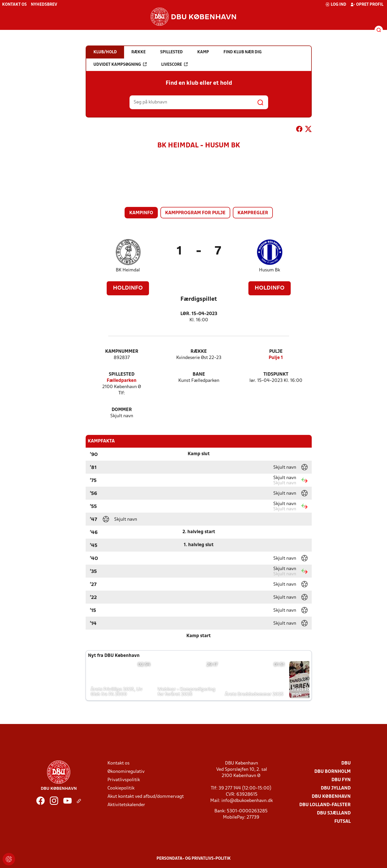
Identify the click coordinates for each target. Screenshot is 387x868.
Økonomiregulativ (126, 772)
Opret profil (367, 4)
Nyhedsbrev (44, 5)
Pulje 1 (276, 358)
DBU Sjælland (334, 813)
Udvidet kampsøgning (120, 64)
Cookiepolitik (121, 788)
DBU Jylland (336, 788)
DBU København (331, 797)
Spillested (122, 374)
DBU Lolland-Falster (325, 805)
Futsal (342, 822)
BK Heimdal (128, 270)
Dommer (122, 410)
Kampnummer (122, 352)
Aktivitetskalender (126, 805)
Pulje (276, 352)
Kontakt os (14, 5)
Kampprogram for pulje (195, 213)
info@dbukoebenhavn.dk (247, 801)
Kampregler (253, 213)
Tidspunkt (276, 374)
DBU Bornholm (332, 772)
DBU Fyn (341, 780)
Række (199, 352)
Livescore (174, 64)
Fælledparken (122, 381)
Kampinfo (141, 213)
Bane (199, 374)
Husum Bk (270, 270)
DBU (346, 763)
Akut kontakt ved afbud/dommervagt (146, 797)
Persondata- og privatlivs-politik (194, 859)
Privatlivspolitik (124, 780)
